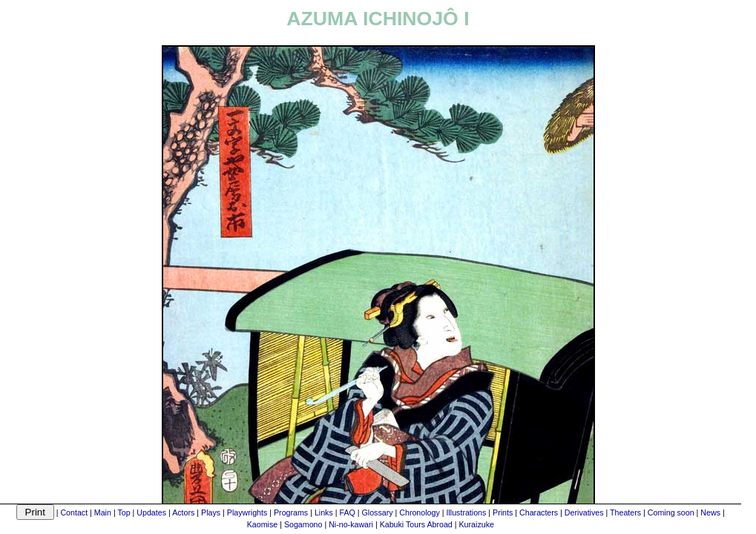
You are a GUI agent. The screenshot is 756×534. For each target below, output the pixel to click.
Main (103, 512)
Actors (183, 512)
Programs (291, 512)
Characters (539, 512)
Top (124, 512)
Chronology (420, 512)
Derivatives (584, 512)
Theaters (625, 512)
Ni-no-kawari (351, 524)
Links (324, 512)
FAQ (347, 512)
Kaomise (262, 524)
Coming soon (671, 512)
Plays (211, 512)
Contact (74, 512)
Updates (151, 512)
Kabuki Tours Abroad (416, 524)
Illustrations (466, 512)
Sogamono (303, 524)
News (710, 512)
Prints (503, 512)
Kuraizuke (477, 524)
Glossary (378, 512)
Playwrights (247, 512)
